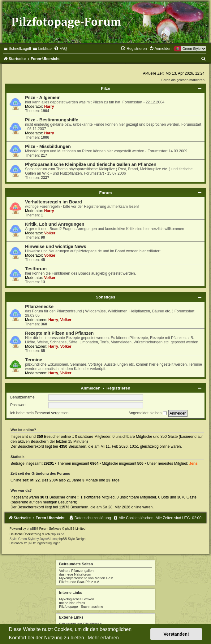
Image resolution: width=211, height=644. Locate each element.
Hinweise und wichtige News (56, 246)
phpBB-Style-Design (71, 539)
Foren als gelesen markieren (183, 80)
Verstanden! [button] (176, 634)
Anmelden (91, 388)
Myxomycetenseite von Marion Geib (86, 578)
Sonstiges (105, 297)
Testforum (36, 269)
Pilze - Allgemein (43, 98)
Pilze (105, 88)
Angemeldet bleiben (147, 413)
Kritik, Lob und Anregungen (55, 224)
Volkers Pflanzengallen (76, 571)
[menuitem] (60, 49)
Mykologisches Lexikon (77, 599)
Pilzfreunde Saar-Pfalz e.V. (79, 582)
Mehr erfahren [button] (103, 638)
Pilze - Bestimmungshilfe (52, 120)
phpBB (32, 529)
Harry (49, 107)
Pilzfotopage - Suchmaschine (81, 607)
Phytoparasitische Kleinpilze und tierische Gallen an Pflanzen (91, 164)
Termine (34, 360)
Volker (50, 233)
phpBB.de (57, 534)
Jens (193, 463)
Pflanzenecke (39, 307)
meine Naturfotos (72, 603)
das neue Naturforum (75, 574)
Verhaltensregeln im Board (54, 202)
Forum (105, 193)
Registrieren (118, 388)
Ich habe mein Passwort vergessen (39, 413)
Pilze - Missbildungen (48, 146)
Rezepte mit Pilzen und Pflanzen (59, 333)
